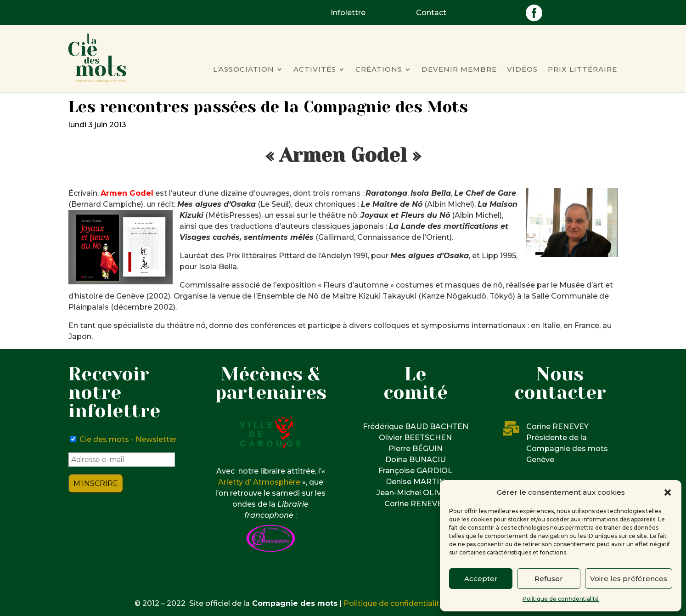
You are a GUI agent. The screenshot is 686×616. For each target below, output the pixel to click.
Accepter (481, 579)
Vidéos (522, 70)
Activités (315, 70)
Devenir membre (459, 70)
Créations (379, 70)
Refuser (549, 579)
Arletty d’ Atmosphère (259, 482)
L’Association (244, 70)
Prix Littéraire (582, 70)
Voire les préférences (629, 579)
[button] (668, 492)
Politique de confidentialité (561, 599)
